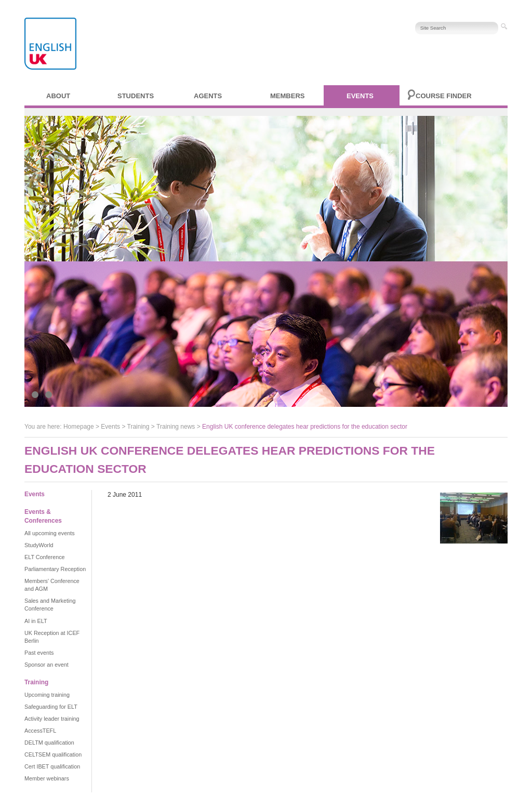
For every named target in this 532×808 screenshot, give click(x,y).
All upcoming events (50, 533)
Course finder (444, 96)
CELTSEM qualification (53, 754)
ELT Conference (45, 557)
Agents (208, 96)
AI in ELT (36, 621)
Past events (39, 653)
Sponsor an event (46, 665)
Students (136, 96)
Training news (176, 427)
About (58, 96)
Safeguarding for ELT (51, 707)
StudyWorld (39, 545)
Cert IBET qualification (52, 766)
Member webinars (47, 778)
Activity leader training (52, 719)
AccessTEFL (40, 731)
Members (287, 96)
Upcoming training (47, 695)
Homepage (79, 427)
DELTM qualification (49, 743)
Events (360, 96)
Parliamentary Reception (55, 569)
